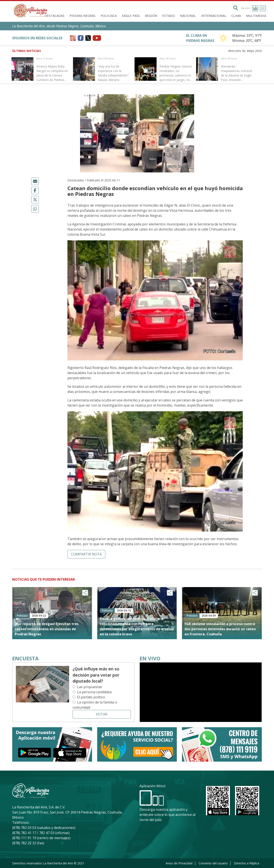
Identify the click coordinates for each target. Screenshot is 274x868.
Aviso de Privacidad (179, 863)
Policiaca (109, 16)
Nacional (188, 16)
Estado (169, 16)
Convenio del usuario (213, 863)
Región (151, 16)
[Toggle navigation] (263, 8)
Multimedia (256, 16)
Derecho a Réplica (247, 863)
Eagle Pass (131, 16)
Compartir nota (86, 554)
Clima (236, 16)
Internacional (214, 16)
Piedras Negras (83, 16)
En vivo (250, 8)
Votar (102, 714)
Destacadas (54, 16)
